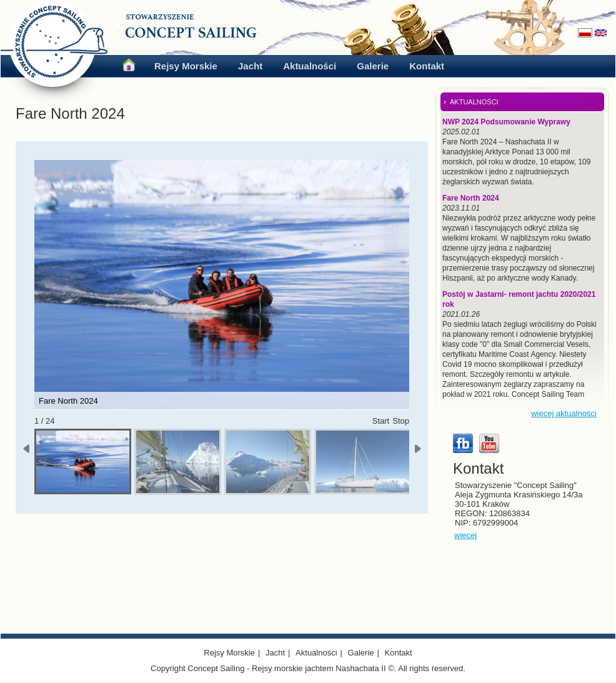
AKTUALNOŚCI (474, 102)
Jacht (250, 66)
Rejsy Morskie (186, 66)
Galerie (373, 66)
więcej (465, 535)
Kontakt (427, 66)
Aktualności (310, 66)
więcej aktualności (564, 413)
